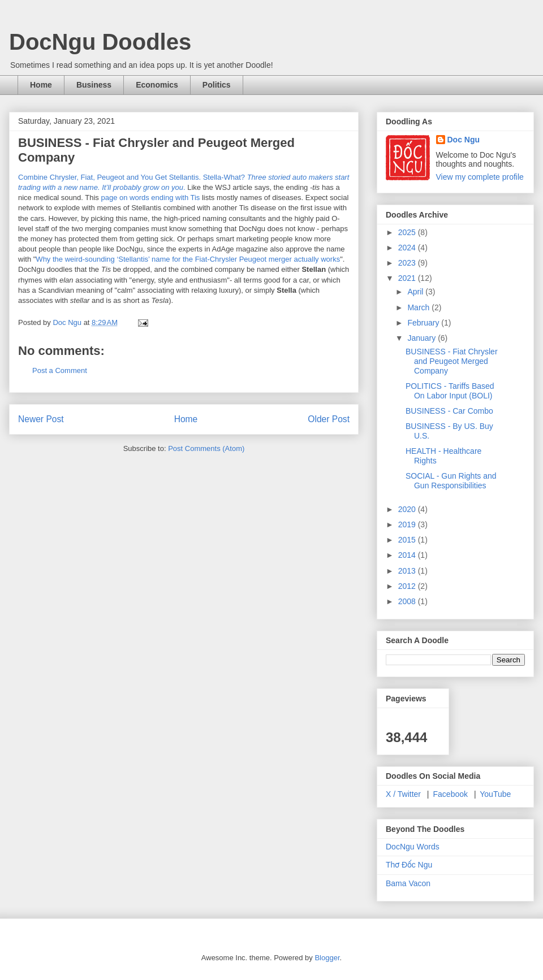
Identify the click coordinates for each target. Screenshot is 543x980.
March (419, 307)
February (424, 323)
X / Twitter (403, 794)
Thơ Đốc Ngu (409, 865)
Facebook (451, 794)
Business (94, 85)
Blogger (327, 958)
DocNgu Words (413, 847)
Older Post (329, 419)
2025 (408, 232)
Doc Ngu (464, 140)
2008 (408, 601)
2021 (408, 278)
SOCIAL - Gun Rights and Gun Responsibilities (451, 481)
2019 (408, 524)
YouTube (495, 794)
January (423, 338)
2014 (408, 555)
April (416, 292)
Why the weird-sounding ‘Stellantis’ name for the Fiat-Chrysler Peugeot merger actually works (188, 259)
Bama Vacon (408, 883)
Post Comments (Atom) (206, 448)
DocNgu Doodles (100, 42)
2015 (408, 540)
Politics (217, 85)
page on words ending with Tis (150, 198)
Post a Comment (60, 370)
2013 (408, 571)
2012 (408, 586)
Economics (157, 85)
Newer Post (41, 419)
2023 (408, 263)
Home (41, 85)
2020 (408, 509)
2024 (408, 248)
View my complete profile (480, 177)
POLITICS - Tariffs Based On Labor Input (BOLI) (450, 391)
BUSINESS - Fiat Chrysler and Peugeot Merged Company (452, 361)
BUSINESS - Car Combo (449, 411)
